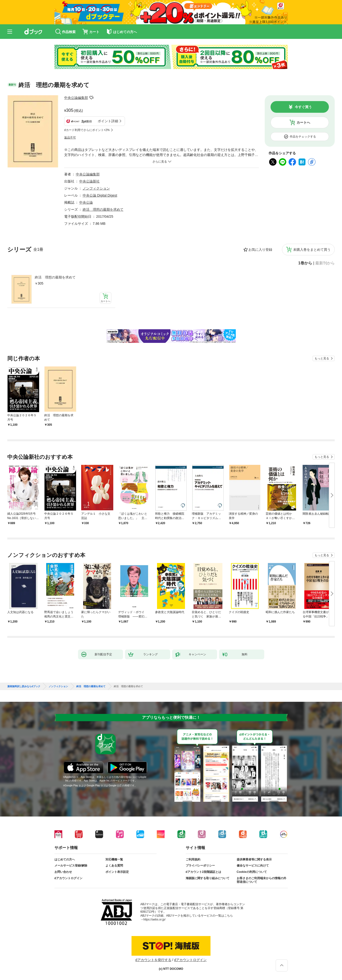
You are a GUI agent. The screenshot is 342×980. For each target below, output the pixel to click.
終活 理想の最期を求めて (55, 277)
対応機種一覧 (114, 859)
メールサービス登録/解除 (71, 866)
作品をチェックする (303, 137)
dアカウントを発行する (153, 960)
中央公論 (86, 202)
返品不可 (70, 138)
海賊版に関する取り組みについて (208, 878)
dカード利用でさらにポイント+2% (87, 130)
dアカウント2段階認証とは (203, 872)
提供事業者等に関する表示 (254, 859)
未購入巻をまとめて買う (312, 250)
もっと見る (322, 358)
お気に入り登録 (260, 250)
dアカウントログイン (68, 878)
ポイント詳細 (108, 121)
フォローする (91, 98)
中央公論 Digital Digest (100, 195)
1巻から (305, 263)
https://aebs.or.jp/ (154, 919)
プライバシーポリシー (200, 866)
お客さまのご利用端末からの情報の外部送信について (262, 880)
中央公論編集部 (76, 98)
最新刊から (325, 263)
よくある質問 (114, 866)
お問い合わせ (63, 872)
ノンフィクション (96, 188)
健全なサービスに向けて (253, 866)
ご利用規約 (193, 859)
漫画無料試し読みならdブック (24, 686)
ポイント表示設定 (117, 872)
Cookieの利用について (252, 872)
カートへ (303, 122)
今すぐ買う (303, 107)
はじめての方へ (65, 859)
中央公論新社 (89, 181)
